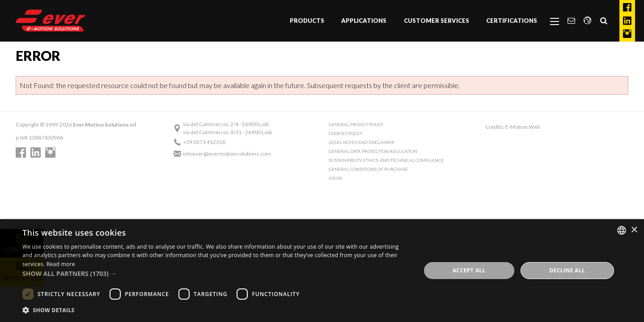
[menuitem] (307, 21)
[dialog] (322, 271)
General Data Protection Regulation (373, 151)
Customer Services (436, 21)
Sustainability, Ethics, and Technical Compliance (386, 160)
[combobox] (622, 230)
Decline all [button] (567, 270)
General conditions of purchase (368, 169)
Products (307, 21)
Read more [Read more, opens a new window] (61, 264)
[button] (216, 273)
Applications (364, 21)
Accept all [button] (469, 270)
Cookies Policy (345, 133)
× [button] (634, 230)
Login (335, 178)
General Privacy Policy (356, 125)
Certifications (512, 21)
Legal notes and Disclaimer (362, 142)
